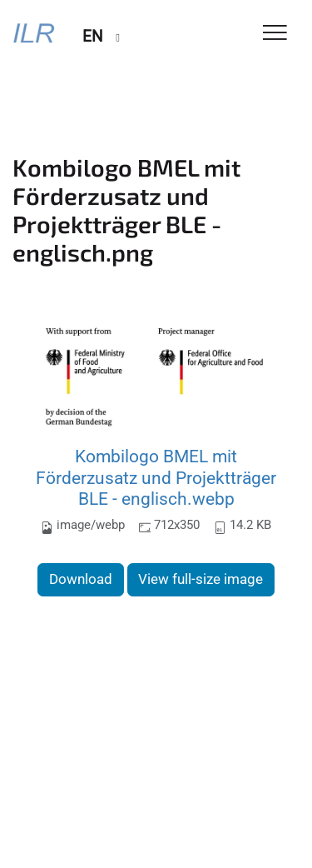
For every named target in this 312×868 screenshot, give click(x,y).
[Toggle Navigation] (275, 34)
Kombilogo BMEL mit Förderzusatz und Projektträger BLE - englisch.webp (156, 477)
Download (81, 579)
